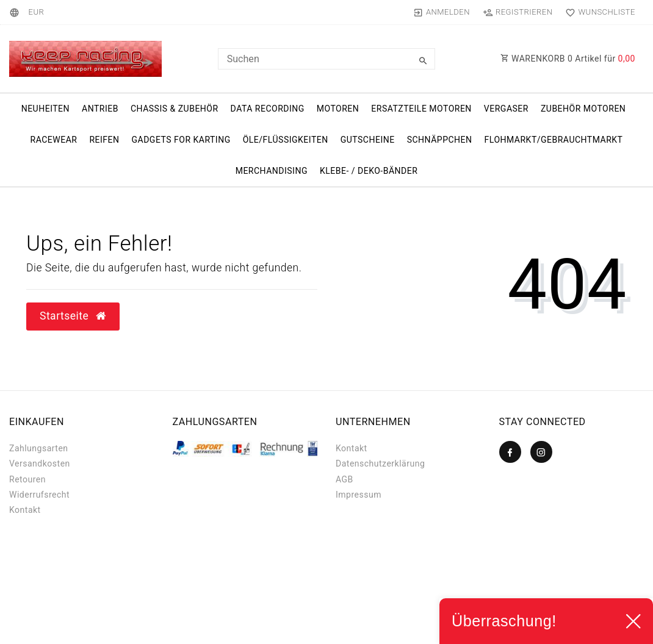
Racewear (54, 140)
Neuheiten (45, 109)
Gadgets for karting (181, 140)
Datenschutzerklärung (380, 463)
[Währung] (36, 12)
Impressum (359, 495)
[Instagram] (541, 452)
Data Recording (268, 109)
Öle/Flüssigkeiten (286, 140)
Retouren (27, 479)
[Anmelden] (441, 12)
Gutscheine (368, 140)
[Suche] (423, 61)
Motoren (338, 109)
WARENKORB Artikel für (568, 59)
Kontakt (25, 510)
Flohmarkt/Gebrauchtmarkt (554, 140)
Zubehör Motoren (583, 109)
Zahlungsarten (39, 448)
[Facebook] (510, 452)
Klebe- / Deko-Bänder (369, 171)
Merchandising (272, 171)
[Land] (16, 12)
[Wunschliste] (598, 12)
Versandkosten (40, 463)
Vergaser (506, 109)
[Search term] (327, 59)
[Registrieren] (518, 12)
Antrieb (100, 109)
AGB (345, 479)
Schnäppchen (440, 140)
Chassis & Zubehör (175, 109)
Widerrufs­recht (39, 495)
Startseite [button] (73, 316)
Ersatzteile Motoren (421, 109)
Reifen (104, 140)
